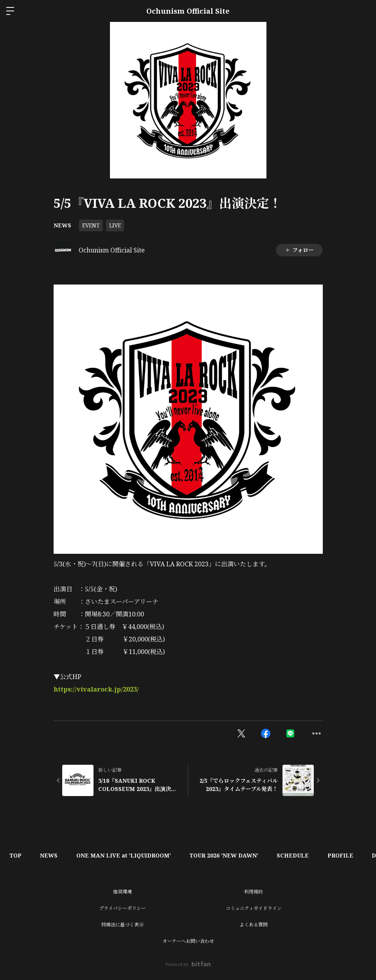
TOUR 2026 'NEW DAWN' (227, 855)
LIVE (115, 225)
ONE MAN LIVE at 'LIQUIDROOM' (126, 855)
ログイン (363, 11)
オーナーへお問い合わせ (188, 941)
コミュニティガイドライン (254, 908)
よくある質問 (254, 925)
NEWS (62, 225)
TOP (16, 855)
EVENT (91, 225)
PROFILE (346, 855)
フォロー (299, 250)
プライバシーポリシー (122, 908)
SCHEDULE (297, 855)
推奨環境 (122, 892)
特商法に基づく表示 (122, 925)
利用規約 (254, 892)
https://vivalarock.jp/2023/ (96, 689)
